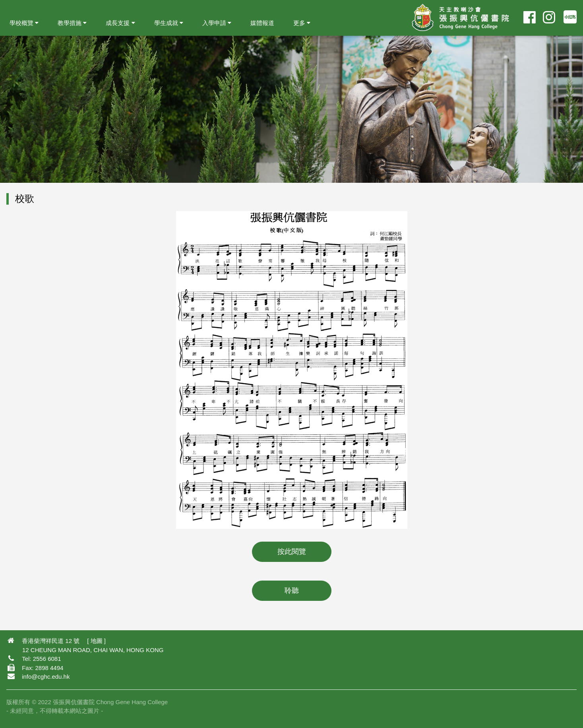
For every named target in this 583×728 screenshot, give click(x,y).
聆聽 (292, 591)
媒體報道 (262, 23)
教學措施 (72, 23)
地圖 (97, 641)
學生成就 (169, 23)
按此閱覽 (292, 552)
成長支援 (120, 23)
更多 (302, 23)
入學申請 (217, 23)
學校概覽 (24, 23)
